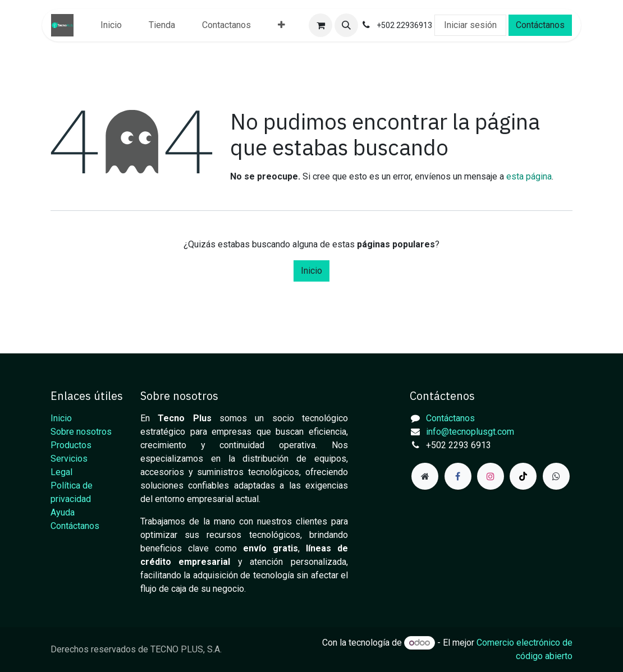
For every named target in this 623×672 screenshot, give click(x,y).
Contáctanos (540, 25)
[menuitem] (111, 25)
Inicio (311, 271)
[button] (346, 25)
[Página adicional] (425, 476)
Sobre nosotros (81, 432)
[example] (556, 476)
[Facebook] (458, 476)
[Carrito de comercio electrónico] (320, 25)
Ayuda (63, 512)
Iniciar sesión (470, 25)
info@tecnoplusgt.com (470, 432)
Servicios (69, 459)
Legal (61, 472)
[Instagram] (491, 476)
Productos (71, 445)
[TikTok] (523, 476)
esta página (529, 176)
